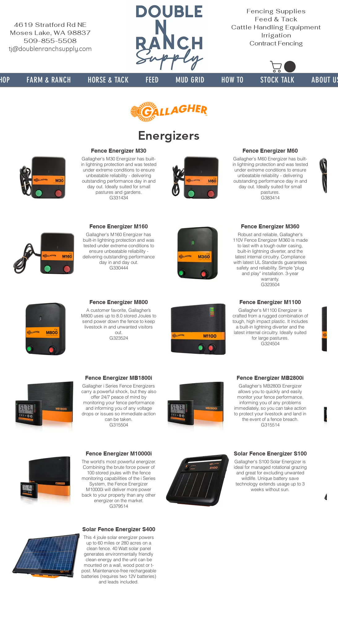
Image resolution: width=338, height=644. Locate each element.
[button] (49, 80)
